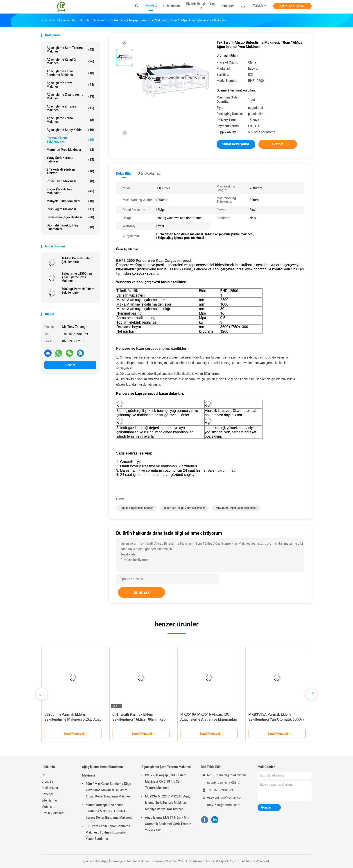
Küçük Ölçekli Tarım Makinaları (70, 191)
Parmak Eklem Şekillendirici (70, 140)
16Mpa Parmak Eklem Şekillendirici (77, 260)
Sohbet (70, 365)
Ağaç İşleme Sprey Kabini (70, 130)
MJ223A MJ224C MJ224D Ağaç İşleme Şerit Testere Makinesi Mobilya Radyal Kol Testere (168, 803)
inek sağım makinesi (70, 209)
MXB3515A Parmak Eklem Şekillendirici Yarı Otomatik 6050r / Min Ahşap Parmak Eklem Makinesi (277, 719)
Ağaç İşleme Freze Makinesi (70, 85)
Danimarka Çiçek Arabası (70, 217)
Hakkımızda (50, 788)
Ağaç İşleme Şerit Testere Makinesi (70, 50)
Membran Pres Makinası (70, 150)
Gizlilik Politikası (53, 813)
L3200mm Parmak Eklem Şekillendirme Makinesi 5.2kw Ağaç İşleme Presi (73, 719)
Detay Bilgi (124, 174)
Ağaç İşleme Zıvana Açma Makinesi (70, 96)
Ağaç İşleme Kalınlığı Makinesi (70, 61)
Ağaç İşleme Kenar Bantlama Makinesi (70, 73)
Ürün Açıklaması (149, 174)
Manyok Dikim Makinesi (70, 201)
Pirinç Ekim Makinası (70, 181)
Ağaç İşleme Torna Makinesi (70, 120)
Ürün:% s (48, 781)
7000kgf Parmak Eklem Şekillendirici (78, 291)
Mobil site (48, 807)
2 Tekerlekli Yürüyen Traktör (70, 171)
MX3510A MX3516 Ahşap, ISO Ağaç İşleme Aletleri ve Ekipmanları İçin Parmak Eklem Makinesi (209, 719)
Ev (43, 775)
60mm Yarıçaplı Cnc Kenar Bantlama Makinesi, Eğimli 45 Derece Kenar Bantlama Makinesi (109, 811)
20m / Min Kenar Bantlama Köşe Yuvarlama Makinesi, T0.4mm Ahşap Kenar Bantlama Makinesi (108, 790)
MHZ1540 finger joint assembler (236, 508)
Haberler (47, 794)
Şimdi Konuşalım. (292, 6)
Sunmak (141, 592)
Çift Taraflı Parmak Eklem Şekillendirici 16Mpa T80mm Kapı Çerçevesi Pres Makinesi (139, 719)
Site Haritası (50, 800)
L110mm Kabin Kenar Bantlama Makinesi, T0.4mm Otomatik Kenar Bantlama (108, 832)
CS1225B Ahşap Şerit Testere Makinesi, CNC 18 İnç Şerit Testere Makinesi (166, 781)
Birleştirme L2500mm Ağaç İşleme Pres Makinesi (77, 277)
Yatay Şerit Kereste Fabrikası (70, 160)
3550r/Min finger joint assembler (184, 508)
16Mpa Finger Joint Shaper (136, 508)
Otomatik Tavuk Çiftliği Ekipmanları (70, 227)
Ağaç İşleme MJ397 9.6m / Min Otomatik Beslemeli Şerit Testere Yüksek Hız (168, 824)
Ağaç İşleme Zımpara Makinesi (70, 108)
